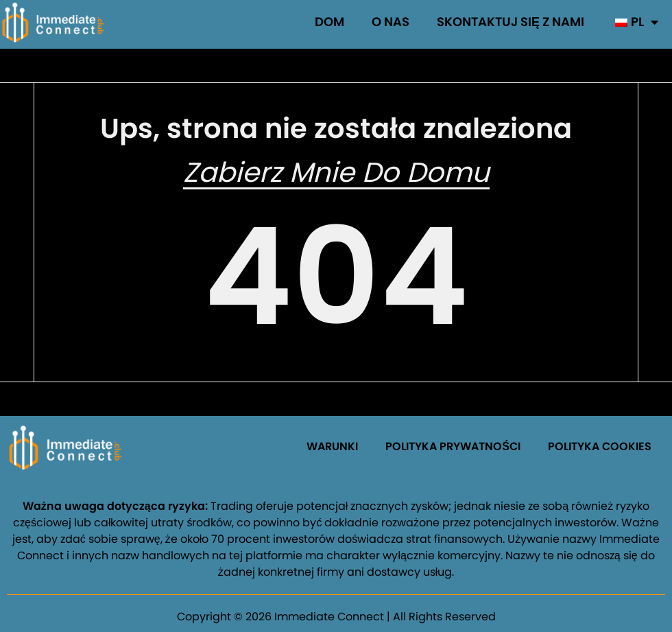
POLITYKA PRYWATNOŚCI (453, 446)
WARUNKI (332, 446)
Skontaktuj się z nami (511, 22)
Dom (329, 22)
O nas (391, 22)
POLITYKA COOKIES (600, 446)
